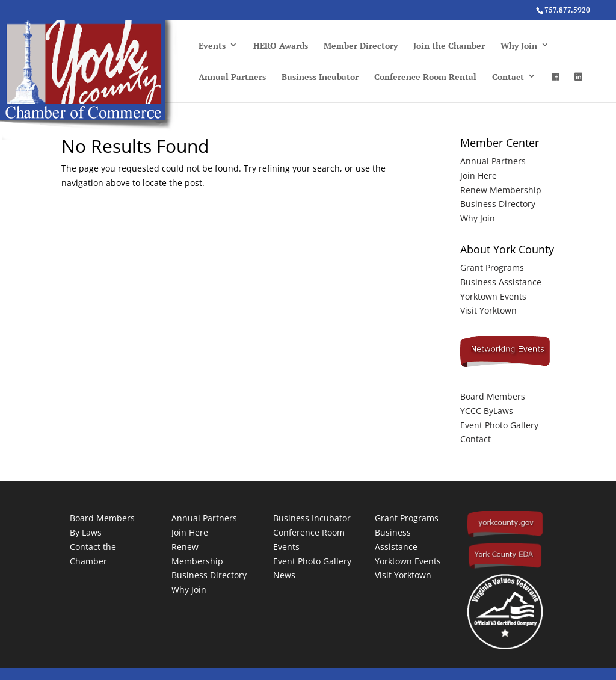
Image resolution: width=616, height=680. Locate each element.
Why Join (519, 45)
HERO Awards (281, 45)
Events (212, 45)
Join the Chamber (449, 45)
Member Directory (361, 45)
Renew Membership (501, 190)
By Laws (86, 532)
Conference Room (309, 532)
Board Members (493, 396)
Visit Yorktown (488, 310)
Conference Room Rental (425, 77)
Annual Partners (232, 77)
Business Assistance (501, 282)
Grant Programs (492, 267)
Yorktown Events (493, 296)
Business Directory (498, 204)
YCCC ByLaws (487, 411)
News (284, 575)
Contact (508, 77)
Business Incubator (320, 77)
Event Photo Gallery (499, 425)
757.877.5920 (567, 10)
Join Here (479, 175)
